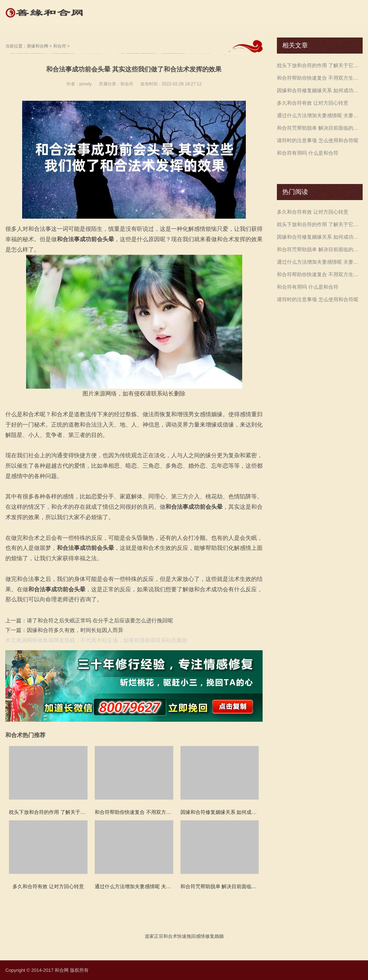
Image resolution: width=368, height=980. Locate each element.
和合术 (170, 936)
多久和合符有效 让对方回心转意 (313, 103)
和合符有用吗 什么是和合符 (308, 153)
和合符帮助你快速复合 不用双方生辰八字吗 (320, 78)
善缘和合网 (38, 46)
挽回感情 (196, 936)
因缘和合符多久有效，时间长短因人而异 (75, 630)
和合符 (60, 46)
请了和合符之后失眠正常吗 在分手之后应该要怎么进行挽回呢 (100, 620)
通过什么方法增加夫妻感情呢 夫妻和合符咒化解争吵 (320, 115)
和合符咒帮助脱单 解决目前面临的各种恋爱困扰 (320, 128)
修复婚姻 (214, 936)
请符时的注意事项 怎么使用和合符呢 (318, 140)
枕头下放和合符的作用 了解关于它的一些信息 (320, 65)
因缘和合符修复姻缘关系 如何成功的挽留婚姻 (320, 90)
